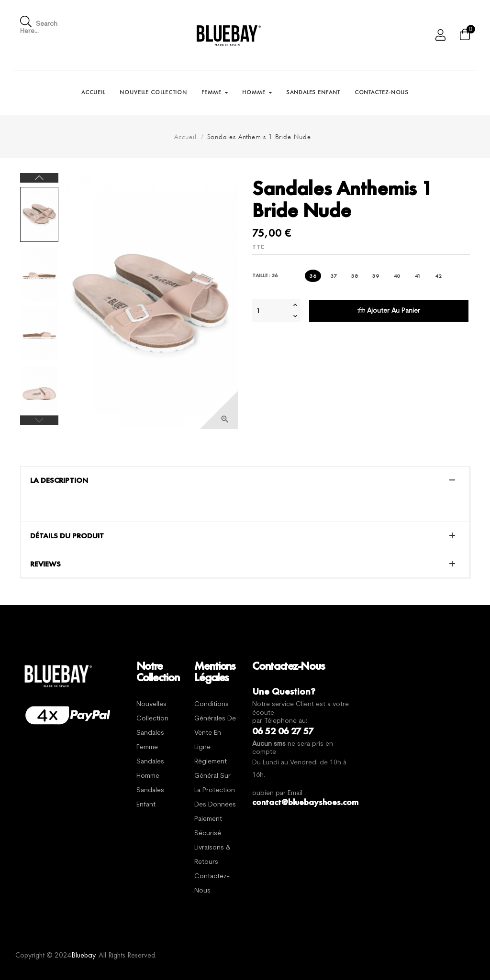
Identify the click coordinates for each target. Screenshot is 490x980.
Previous (39, 420)
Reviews (45, 564)
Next (39, 178)
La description (59, 480)
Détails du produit (67, 536)
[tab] (245, 480)
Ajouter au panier (389, 310)
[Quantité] (271, 311)
